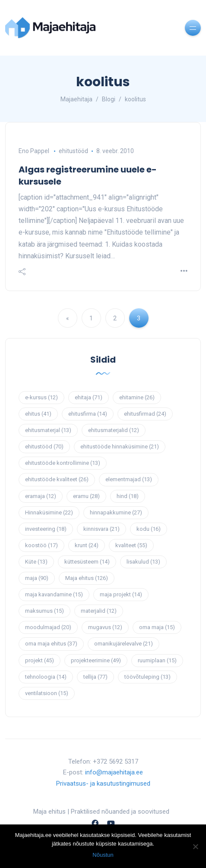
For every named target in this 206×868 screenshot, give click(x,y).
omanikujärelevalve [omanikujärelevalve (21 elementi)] (124, 644)
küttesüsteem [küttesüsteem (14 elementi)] (87, 562)
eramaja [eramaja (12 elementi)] (41, 496)
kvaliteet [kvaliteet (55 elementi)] (131, 545)
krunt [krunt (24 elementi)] (87, 545)
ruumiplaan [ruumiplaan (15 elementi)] (157, 660)
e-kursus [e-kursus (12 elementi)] (41, 397)
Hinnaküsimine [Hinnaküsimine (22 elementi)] (49, 512)
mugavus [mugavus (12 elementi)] (105, 627)
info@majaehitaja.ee (114, 772)
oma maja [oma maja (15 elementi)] (157, 627)
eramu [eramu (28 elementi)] (86, 496)
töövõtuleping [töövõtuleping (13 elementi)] (147, 677)
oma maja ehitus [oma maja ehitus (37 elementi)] (51, 644)
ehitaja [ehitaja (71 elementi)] (89, 397)
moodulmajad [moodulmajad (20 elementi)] (48, 627)
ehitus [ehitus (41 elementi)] (38, 414)
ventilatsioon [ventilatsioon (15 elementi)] (47, 693)
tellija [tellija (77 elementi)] (95, 677)
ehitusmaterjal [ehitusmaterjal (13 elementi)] (48, 430)
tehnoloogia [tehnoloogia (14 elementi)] (46, 677)
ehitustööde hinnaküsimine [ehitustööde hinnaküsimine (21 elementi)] (120, 447)
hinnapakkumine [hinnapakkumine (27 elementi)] (116, 512)
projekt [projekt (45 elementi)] (40, 660)
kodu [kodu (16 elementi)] (149, 529)
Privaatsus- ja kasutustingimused (103, 783)
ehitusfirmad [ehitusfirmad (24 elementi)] (145, 414)
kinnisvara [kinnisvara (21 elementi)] (101, 529)
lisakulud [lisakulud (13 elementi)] (143, 562)
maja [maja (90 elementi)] (37, 578)
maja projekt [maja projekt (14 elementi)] (121, 594)
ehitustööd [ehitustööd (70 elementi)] (44, 447)
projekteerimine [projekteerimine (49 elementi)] (96, 660)
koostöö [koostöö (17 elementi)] (41, 545)
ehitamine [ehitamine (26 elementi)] (137, 397)
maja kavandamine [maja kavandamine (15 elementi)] (54, 594)
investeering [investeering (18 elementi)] (46, 529)
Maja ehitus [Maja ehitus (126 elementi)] (87, 578)
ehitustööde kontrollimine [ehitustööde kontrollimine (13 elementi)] (63, 463)
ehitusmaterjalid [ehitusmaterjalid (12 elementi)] (114, 430)
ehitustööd (73, 151)
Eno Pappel (34, 151)
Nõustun (103, 855)
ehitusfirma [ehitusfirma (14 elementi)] (88, 414)
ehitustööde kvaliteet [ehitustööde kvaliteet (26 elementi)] (57, 479)
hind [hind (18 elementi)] (128, 496)
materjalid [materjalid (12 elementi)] (99, 611)
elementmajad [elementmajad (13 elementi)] (129, 479)
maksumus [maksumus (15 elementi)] (44, 611)
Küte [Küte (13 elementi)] (36, 562)
